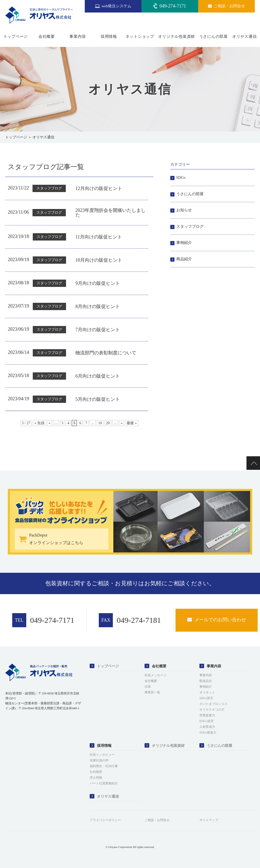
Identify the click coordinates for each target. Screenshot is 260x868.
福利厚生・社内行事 (104, 766)
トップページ (16, 36)
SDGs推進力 (208, 732)
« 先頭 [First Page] (39, 423)
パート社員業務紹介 (104, 783)
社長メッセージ (155, 675)
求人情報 (96, 778)
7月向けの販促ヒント (98, 330)
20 (108, 423)
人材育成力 (207, 727)
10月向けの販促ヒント (99, 260)
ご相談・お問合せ (157, 820)
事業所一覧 (152, 692)
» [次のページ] (122, 423)
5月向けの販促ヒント (98, 399)
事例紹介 (184, 243)
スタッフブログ (190, 226)
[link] (18, 725)
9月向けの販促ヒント (98, 283)
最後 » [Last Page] (132, 423)
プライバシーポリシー (105, 820)
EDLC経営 (207, 721)
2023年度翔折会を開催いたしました (110, 213)
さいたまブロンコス (213, 704)
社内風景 (96, 772)
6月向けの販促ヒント (98, 376)
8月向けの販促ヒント (98, 306)
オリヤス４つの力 (212, 710)
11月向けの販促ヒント (99, 237)
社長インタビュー (102, 755)
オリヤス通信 (245, 36)
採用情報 (109, 36)
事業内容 (78, 36)
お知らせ (184, 210)
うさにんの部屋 (213, 36)
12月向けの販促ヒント (99, 188)
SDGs (181, 177)
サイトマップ (209, 820)
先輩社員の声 (99, 760)
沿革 (148, 687)
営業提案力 (207, 715)
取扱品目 (206, 681)
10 (100, 423)
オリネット (207, 692)
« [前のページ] (50, 423)
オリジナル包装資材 (177, 36)
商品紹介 (184, 259)
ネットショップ (140, 36)
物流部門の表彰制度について (106, 353)
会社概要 (47, 36)
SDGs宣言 (206, 698)
